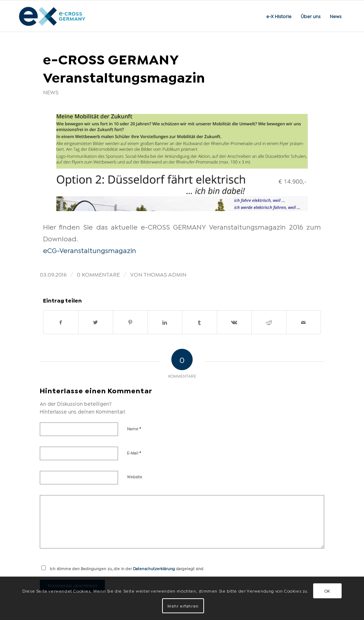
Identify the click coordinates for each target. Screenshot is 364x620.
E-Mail (134, 452)
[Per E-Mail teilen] (304, 322)
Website (135, 477)
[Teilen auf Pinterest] (130, 322)
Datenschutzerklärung (154, 568)
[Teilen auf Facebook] (61, 322)
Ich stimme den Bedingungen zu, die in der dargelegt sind (127, 568)
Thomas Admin (165, 274)
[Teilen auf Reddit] (269, 322)
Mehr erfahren (183, 606)
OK (327, 591)
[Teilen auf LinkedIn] (165, 322)
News (51, 92)
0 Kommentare (98, 274)
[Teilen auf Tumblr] (200, 322)
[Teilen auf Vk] (234, 322)
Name (134, 428)
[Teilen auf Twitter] (96, 322)
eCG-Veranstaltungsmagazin (90, 250)
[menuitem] (279, 16)
